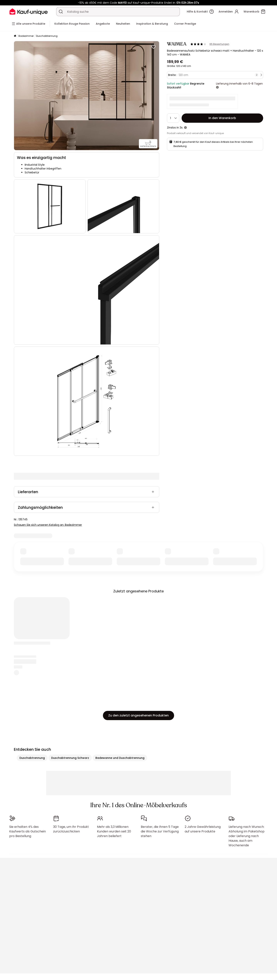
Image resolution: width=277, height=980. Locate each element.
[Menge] (173, 118)
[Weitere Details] (217, 87)
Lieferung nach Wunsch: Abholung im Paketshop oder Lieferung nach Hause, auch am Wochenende (247, 836)
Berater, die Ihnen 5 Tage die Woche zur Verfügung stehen (160, 831)
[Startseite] (15, 36)
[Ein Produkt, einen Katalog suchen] (61, 12)
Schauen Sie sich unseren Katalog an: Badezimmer (48, 525)
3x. (181, 128)
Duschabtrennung (47, 36)
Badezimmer (26, 36)
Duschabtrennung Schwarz (70, 758)
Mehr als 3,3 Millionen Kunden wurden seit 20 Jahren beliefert (114, 831)
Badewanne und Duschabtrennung (120, 758)
